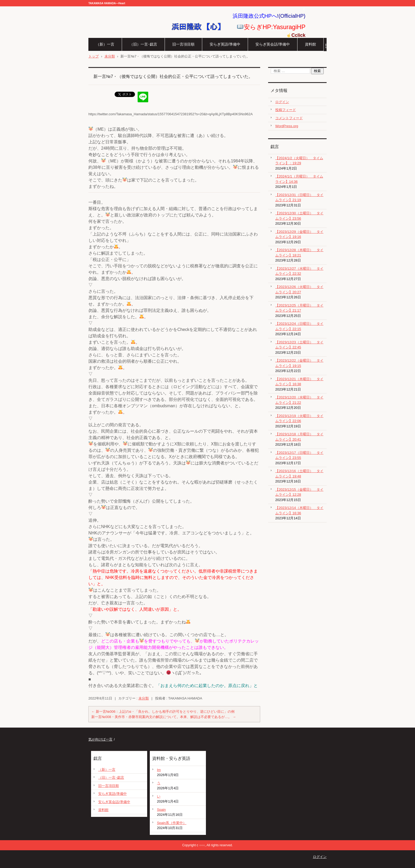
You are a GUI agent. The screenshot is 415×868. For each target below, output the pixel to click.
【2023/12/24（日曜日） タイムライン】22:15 (299, 326)
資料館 (310, 44)
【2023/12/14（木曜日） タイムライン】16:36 (299, 510)
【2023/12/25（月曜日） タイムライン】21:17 (299, 308)
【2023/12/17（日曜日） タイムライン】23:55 (299, 455)
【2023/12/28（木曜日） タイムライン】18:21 (299, 253)
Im (159, 770)
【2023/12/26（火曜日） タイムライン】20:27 (299, 289)
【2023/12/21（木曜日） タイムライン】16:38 (299, 382)
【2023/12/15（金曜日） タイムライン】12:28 (299, 492)
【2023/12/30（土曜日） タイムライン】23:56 (299, 216)
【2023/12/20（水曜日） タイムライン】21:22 (299, 400)
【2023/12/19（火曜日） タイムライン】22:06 (299, 418)
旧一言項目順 (183, 44)
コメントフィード (289, 118)
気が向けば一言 (100, 739)
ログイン (282, 102)
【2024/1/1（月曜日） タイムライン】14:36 (299, 179)
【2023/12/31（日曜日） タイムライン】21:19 (299, 198)
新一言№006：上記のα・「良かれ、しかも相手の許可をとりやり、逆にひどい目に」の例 (163, 712)
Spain (161, 810)
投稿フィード (286, 110)
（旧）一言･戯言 (143, 44)
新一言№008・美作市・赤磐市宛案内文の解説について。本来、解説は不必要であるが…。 (164, 717)
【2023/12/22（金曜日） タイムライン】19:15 (299, 363)
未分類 (144, 698)
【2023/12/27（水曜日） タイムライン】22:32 (299, 271)
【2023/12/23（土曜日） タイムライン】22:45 (299, 345)
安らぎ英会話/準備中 (273, 44)
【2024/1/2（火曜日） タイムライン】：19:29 (299, 161)
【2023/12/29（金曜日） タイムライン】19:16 (299, 234)
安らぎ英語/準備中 (225, 44)
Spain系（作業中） (172, 823)
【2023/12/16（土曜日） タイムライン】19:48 (299, 474)
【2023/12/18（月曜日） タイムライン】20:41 (299, 437)
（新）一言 (105, 44)
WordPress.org (287, 126)
